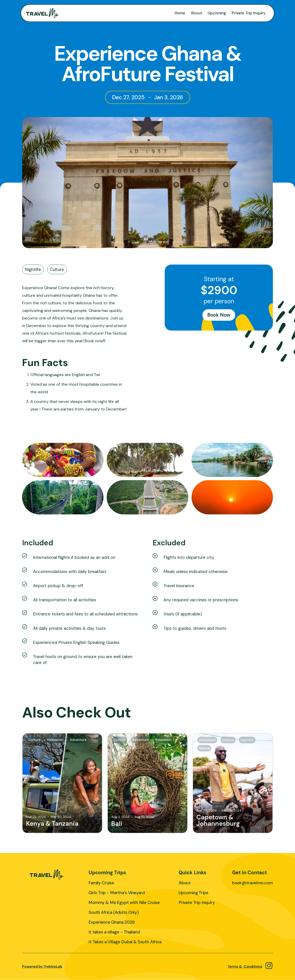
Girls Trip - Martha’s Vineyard (117, 893)
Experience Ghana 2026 (112, 922)
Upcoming (217, 13)
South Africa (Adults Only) (114, 912)
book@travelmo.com (252, 883)
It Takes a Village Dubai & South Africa (125, 942)
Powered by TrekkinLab (42, 966)
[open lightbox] (63, 460)
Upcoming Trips (193, 893)
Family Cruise (101, 883)
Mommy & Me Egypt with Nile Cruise (124, 902)
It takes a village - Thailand (114, 932)
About (196, 13)
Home (180, 13)
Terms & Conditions (245, 966)
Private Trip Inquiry (249, 13)
